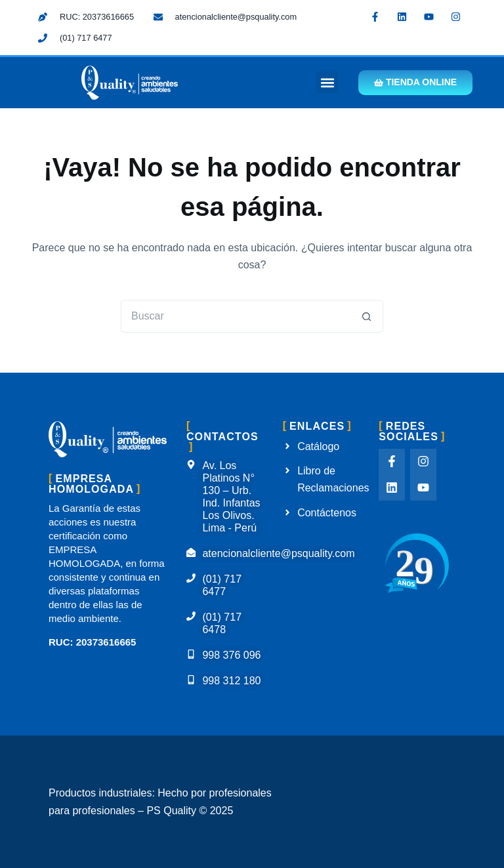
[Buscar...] (236, 317)
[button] (326, 83)
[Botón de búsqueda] (367, 317)
